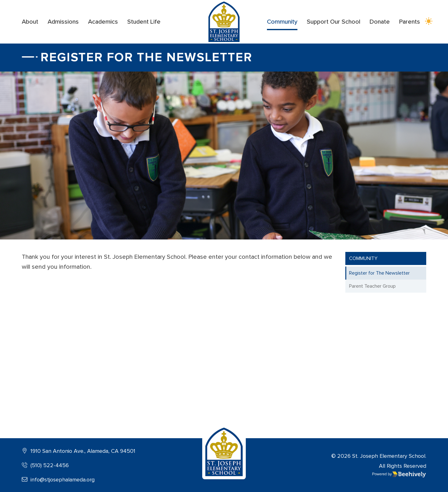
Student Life (144, 22)
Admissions (63, 22)
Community (282, 22)
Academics (103, 22)
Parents (410, 22)
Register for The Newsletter (379, 273)
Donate (380, 22)
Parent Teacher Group (372, 286)
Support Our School (334, 22)
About (30, 22)
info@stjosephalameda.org (58, 480)
